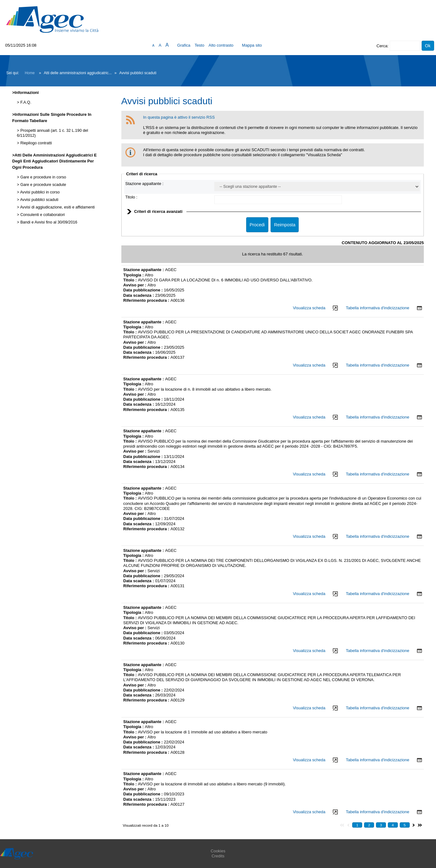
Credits (218, 856)
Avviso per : (135, 285)
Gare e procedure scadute (43, 185)
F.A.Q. (25, 102)
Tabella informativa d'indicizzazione (378, 308)
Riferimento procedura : (147, 300)
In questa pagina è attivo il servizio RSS (179, 117)
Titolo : (132, 197)
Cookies (218, 851)
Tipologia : (134, 275)
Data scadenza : (139, 295)
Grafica (184, 45)
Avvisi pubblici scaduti (39, 200)
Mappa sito (252, 45)
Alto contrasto (221, 45)
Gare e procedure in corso (43, 177)
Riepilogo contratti (35, 143)
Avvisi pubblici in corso (39, 192)
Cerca (382, 46)
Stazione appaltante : (144, 184)
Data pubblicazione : (144, 290)
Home (30, 73)
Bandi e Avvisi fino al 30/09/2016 (48, 222)
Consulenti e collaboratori (42, 215)
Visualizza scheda (309, 308)
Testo (199, 45)
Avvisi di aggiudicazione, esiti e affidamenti (57, 207)
